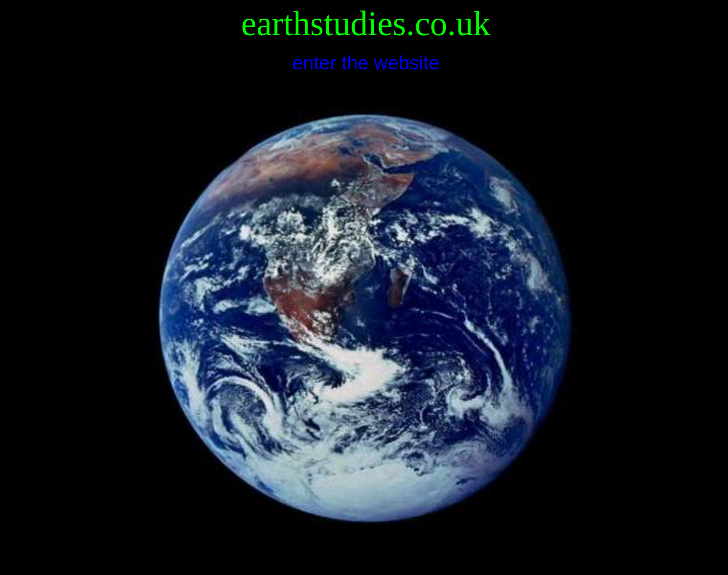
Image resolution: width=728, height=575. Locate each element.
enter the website (366, 63)
